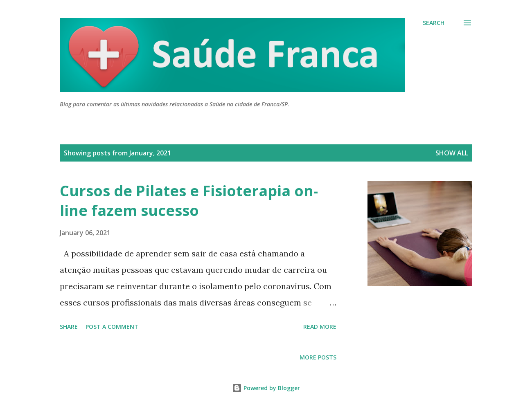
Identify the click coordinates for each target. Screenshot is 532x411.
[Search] (434, 23)
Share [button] (69, 327)
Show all (452, 153)
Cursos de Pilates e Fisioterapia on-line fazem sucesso (189, 201)
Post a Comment (112, 327)
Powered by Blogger (266, 388)
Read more (320, 327)
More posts (318, 357)
